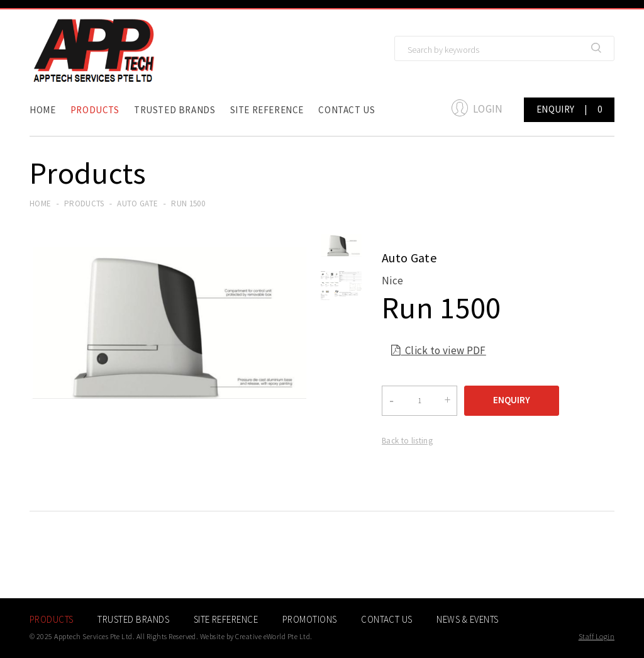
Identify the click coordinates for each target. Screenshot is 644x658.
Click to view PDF (439, 352)
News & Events (467, 619)
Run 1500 (188, 204)
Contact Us (347, 110)
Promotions (310, 619)
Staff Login (597, 636)
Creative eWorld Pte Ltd (273, 636)
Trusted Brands (175, 110)
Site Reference (267, 110)
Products (95, 110)
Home (42, 110)
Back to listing (407, 441)
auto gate (137, 204)
